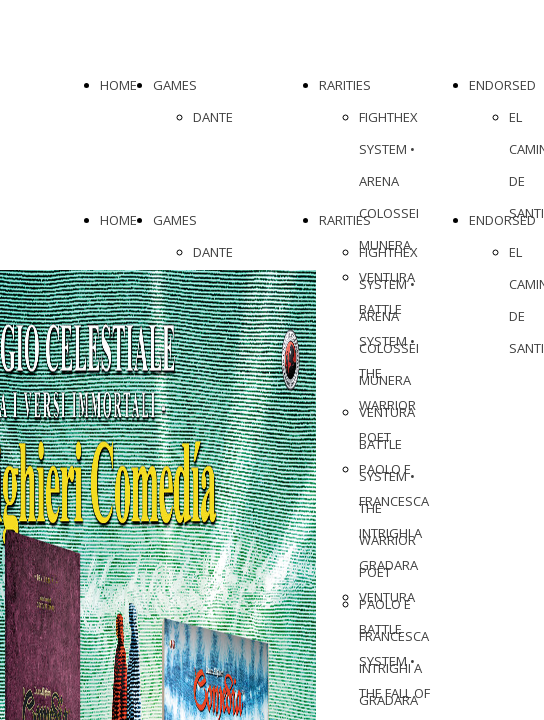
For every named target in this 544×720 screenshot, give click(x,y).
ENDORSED (502, 85)
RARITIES (345, 85)
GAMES (175, 85)
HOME (118, 85)
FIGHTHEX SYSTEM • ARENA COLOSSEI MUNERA (389, 181)
